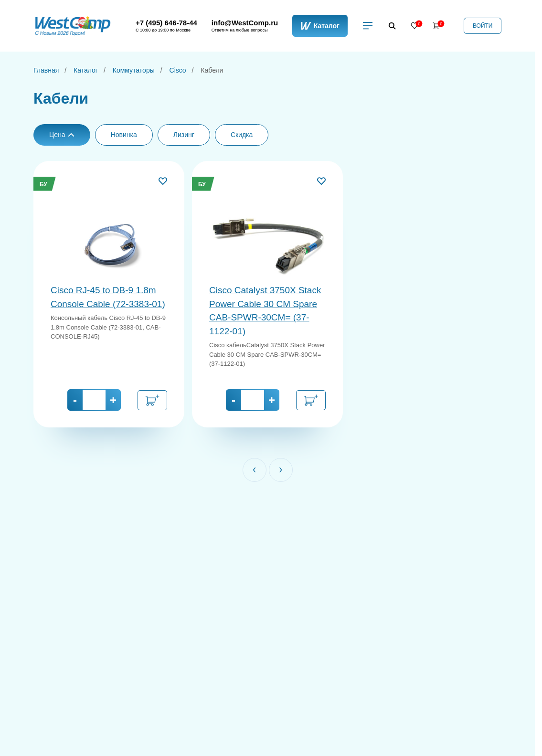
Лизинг (184, 135)
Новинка (124, 135)
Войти (483, 26)
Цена (62, 135)
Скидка (242, 135)
